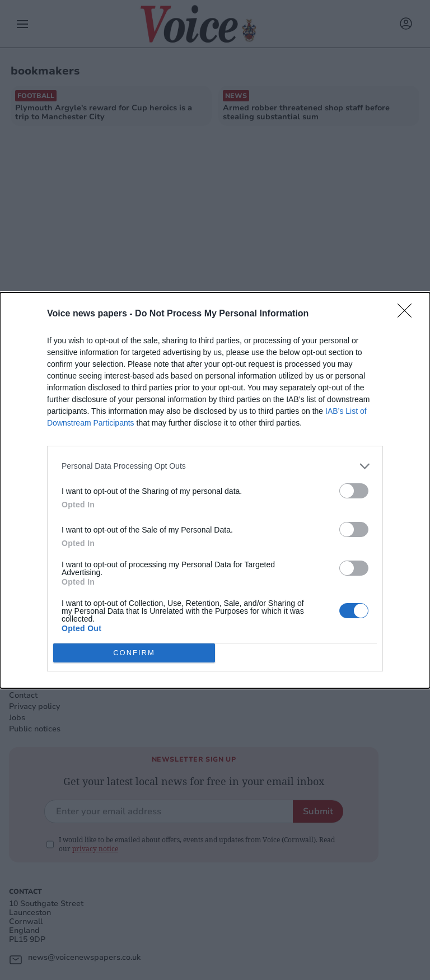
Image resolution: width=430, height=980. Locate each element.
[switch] (354, 490)
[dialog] (215, 490)
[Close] (408, 314)
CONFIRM (134, 652)
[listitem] (215, 466)
